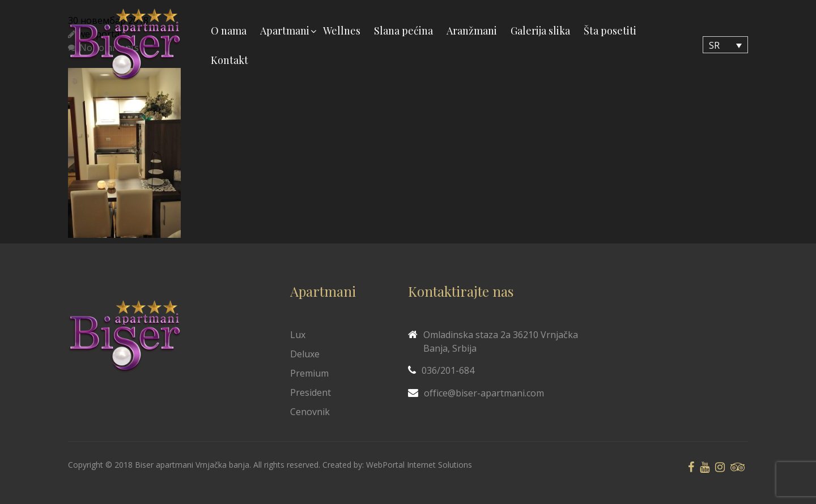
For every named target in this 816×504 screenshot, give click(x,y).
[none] (725, 45)
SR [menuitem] (714, 45)
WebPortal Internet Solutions (419, 465)
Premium (309, 373)
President (311, 392)
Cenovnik (310, 412)
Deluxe (305, 354)
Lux (298, 335)
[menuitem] (725, 45)
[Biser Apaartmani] (125, 45)
